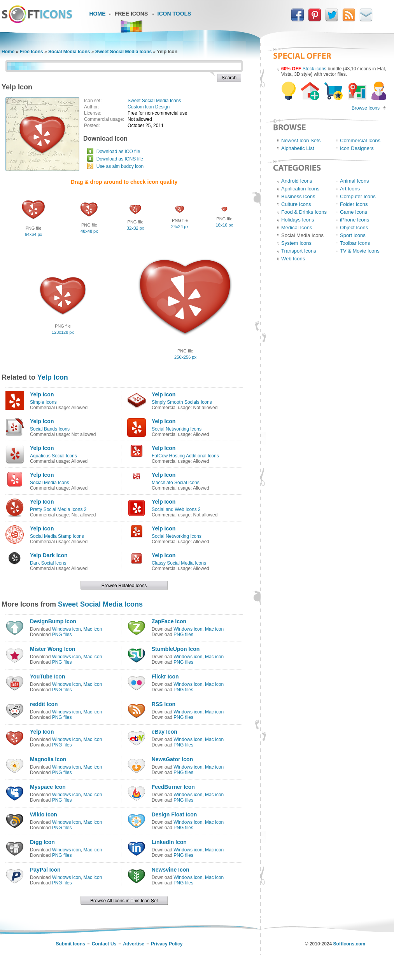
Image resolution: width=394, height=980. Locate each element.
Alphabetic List (298, 148)
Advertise (134, 944)
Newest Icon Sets (301, 140)
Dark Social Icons (48, 563)
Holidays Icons (298, 220)
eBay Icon (165, 732)
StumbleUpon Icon (176, 649)
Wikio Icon (44, 814)
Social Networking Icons (177, 429)
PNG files (62, 635)
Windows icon (67, 629)
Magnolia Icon (48, 759)
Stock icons (314, 69)
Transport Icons (299, 251)
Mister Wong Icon (53, 649)
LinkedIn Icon (169, 842)
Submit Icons (71, 944)
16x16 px (224, 225)
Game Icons (354, 212)
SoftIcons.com (349, 944)
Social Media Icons (69, 52)
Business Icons (298, 196)
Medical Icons (297, 228)
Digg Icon (42, 842)
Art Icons (350, 189)
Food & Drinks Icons (304, 212)
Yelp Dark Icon (49, 555)
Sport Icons (353, 235)
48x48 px (89, 231)
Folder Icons (354, 204)
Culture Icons (296, 204)
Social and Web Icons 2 (176, 509)
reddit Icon (44, 704)
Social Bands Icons (50, 429)
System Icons (296, 243)
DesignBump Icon (53, 621)
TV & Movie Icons (360, 251)
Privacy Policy (167, 944)
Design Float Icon (174, 814)
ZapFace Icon (169, 621)
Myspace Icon (48, 787)
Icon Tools (174, 14)
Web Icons (293, 259)
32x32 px (136, 228)
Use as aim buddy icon (120, 166)
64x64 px (34, 234)
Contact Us (104, 944)
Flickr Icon (165, 677)
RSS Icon (164, 704)
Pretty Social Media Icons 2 (58, 509)
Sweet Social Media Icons (123, 52)
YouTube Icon (47, 677)
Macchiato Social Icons (176, 483)
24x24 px (180, 227)
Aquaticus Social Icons (53, 456)
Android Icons (297, 181)
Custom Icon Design (149, 107)
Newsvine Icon (171, 870)
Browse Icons (366, 108)
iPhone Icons (355, 220)
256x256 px (185, 357)
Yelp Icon (53, 377)
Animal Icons (354, 181)
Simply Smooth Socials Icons (182, 402)
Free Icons (131, 14)
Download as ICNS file (120, 159)
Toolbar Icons (355, 243)
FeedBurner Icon (173, 787)
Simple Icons (43, 402)
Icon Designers (357, 148)
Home (98, 14)
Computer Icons (358, 196)
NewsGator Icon (172, 759)
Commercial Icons (360, 140)
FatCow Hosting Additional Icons (185, 456)
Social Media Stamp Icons (57, 536)
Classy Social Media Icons (179, 563)
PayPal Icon (45, 870)
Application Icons (300, 189)
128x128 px (63, 332)
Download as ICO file (118, 152)
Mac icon (93, 629)
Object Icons (354, 228)
